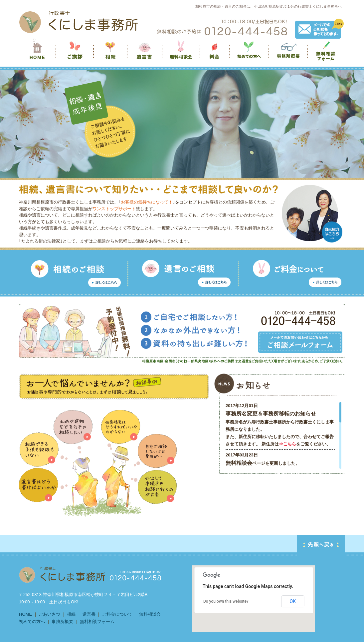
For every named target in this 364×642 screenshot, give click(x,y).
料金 (215, 53)
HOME (25, 614)
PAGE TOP (321, 545)
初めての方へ (250, 53)
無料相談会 (182, 53)
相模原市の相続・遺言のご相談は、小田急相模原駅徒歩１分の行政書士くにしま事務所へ (269, 6)
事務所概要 (289, 53)
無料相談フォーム (327, 53)
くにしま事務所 (38, 53)
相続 (111, 53)
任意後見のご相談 (292, 274)
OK (293, 601)
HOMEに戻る (91, 575)
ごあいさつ (49, 614)
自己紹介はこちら (332, 232)
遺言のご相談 (184, 274)
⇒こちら (287, 444)
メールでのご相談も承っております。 (319, 29)
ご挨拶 (75, 53)
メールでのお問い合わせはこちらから (300, 342)
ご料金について (117, 614)
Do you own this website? (226, 601)
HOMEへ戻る (79, 21)
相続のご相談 (74, 274)
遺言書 (145, 53)
